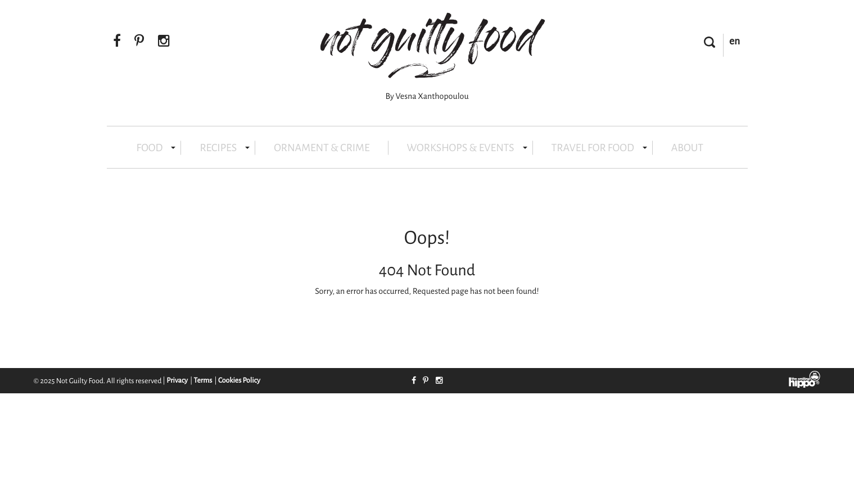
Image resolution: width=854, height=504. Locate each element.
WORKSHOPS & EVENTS (467, 148)
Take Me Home (390, 322)
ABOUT (687, 148)
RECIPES (225, 148)
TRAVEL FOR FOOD (599, 148)
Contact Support (462, 322)
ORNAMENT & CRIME (322, 148)
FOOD (156, 148)
